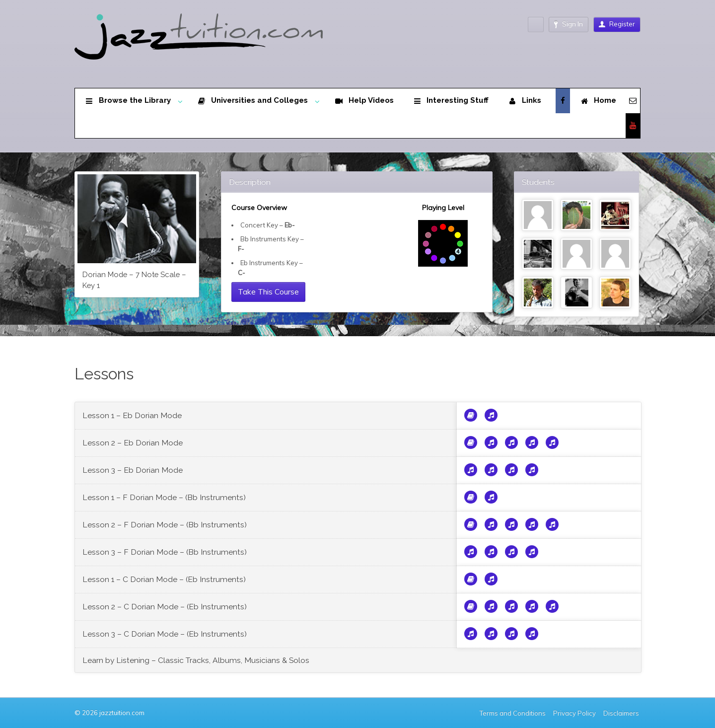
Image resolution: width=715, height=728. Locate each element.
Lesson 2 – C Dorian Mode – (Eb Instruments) (165, 607)
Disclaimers (622, 713)
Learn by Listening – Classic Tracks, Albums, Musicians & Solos (196, 660)
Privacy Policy (574, 713)
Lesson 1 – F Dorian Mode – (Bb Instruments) (164, 497)
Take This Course (268, 291)
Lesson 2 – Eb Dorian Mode (133, 443)
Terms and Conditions (513, 713)
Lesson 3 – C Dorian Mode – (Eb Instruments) (165, 634)
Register (617, 24)
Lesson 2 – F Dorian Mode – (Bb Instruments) (165, 525)
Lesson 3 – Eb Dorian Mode (133, 470)
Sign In (569, 24)
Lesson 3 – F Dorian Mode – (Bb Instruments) (165, 552)
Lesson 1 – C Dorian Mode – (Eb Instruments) (164, 579)
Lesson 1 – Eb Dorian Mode (132, 415)
